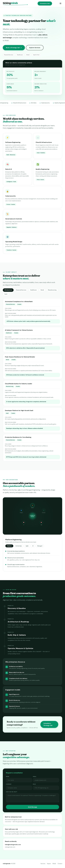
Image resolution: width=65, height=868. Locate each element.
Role (34, 785)
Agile (27, 546)
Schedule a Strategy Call (48, 725)
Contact (60, 864)
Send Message (32, 808)
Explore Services (35, 48)
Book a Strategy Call (14, 48)
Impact (49, 864)
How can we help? (12, 792)
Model (54, 864)
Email (35, 777)
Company (9, 785)
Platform (9, 546)
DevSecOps (19, 546)
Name (8, 777)
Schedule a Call (45, 3)
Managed (40, 546)
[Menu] (60, 4)
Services (43, 864)
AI (33, 546)
